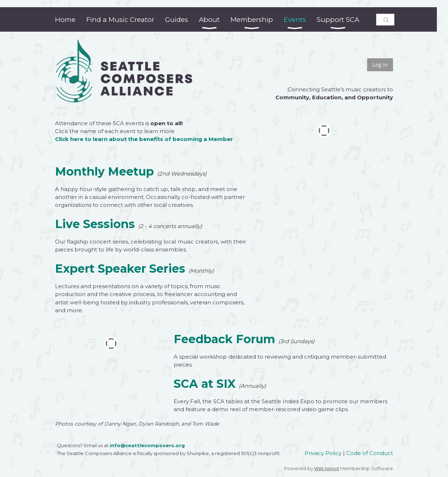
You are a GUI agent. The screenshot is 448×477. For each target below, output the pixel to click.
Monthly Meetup (104, 171)
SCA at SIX (205, 384)
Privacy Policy (323, 453)
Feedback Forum (224, 339)
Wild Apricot (327, 469)
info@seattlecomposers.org (147, 445)
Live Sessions (95, 224)
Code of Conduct (370, 453)
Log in (380, 64)
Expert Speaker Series (120, 269)
